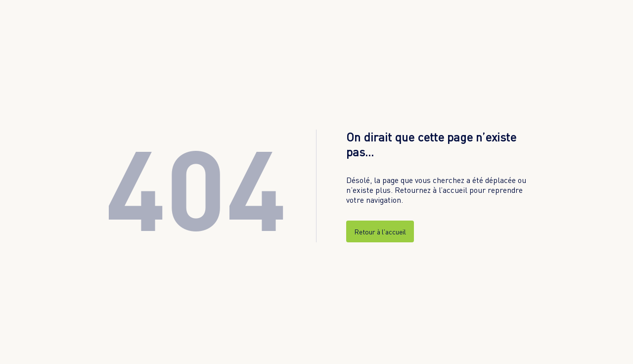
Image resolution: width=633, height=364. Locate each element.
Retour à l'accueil (380, 232)
